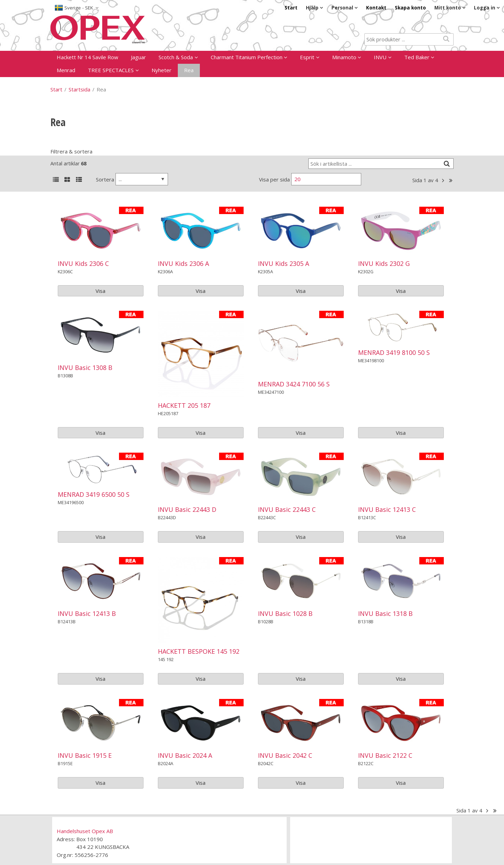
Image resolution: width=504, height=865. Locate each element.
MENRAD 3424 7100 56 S (294, 384)
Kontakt (376, 8)
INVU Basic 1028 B (285, 613)
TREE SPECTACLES (111, 70)
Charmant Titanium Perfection (247, 57)
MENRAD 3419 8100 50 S (394, 352)
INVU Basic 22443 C (287, 509)
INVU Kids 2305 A (283, 263)
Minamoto (344, 57)
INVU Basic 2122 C (385, 755)
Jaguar (138, 57)
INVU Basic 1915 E (85, 755)
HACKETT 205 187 (184, 405)
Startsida (79, 89)
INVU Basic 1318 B (385, 613)
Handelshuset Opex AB (85, 831)
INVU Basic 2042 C (285, 755)
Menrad (66, 70)
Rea (189, 70)
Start (291, 8)
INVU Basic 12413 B (87, 613)
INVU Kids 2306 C (83, 263)
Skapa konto (410, 8)
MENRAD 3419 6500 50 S (94, 494)
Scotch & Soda (176, 57)
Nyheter (162, 70)
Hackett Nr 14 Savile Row (87, 57)
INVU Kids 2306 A (183, 263)
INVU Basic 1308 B (85, 368)
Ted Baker (417, 57)
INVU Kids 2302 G (384, 263)
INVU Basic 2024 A (185, 755)
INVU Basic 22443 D (187, 509)
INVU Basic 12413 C (387, 509)
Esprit (307, 57)
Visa (100, 291)
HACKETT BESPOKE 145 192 (199, 651)
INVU (380, 57)
